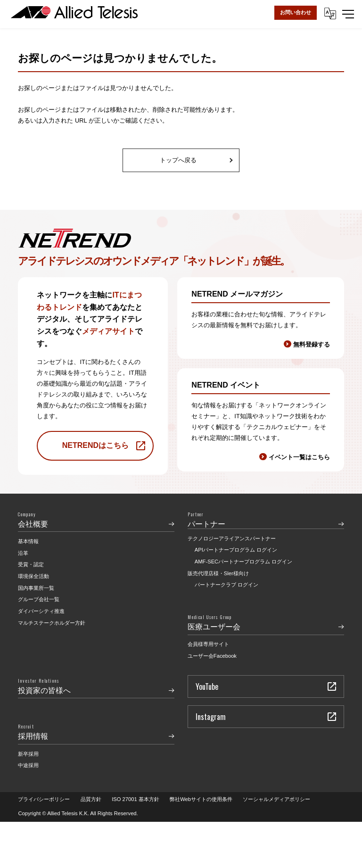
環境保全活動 (33, 576)
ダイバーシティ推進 (41, 611)
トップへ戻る (178, 160)
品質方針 (91, 799)
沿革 (23, 553)
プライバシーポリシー (44, 799)
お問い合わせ (296, 12)
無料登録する (312, 344)
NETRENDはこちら (95, 445)
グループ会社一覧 (39, 599)
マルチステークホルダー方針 (52, 623)
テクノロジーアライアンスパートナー (232, 538)
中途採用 (28, 765)
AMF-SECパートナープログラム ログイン (243, 562)
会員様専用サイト (208, 644)
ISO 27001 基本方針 (136, 799)
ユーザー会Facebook (212, 656)
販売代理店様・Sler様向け (218, 573)
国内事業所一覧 (36, 588)
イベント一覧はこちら (299, 457)
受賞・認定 (31, 564)
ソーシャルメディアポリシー (276, 799)
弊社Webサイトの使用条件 (201, 799)
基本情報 (28, 541)
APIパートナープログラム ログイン (236, 550)
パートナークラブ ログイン (226, 585)
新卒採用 (28, 754)
